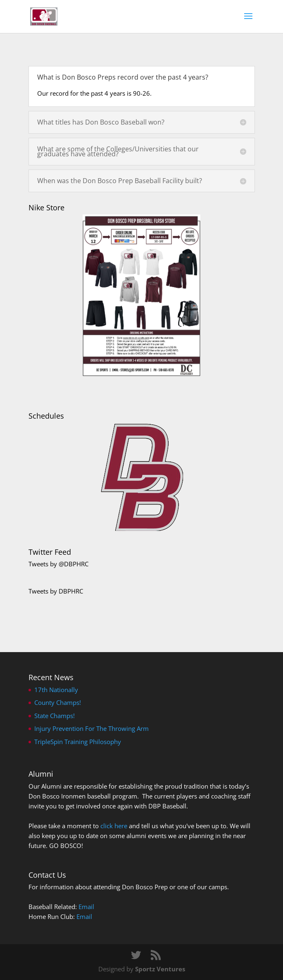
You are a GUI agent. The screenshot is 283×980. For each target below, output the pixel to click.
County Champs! (58, 702)
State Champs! (55, 716)
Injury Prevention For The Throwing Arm (92, 728)
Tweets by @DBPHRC (58, 564)
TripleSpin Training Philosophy (78, 742)
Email (86, 907)
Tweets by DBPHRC (56, 591)
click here (114, 826)
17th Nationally (56, 690)
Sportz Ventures (160, 969)
